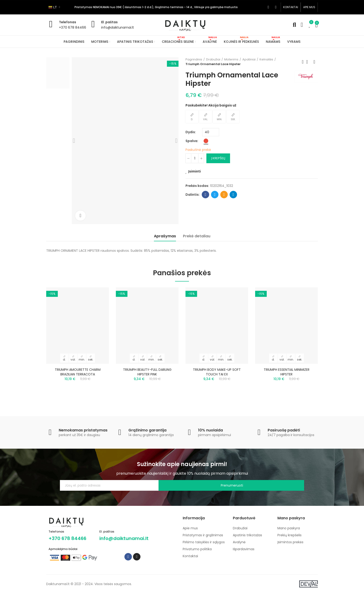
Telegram (233, 195)
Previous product (303, 62)
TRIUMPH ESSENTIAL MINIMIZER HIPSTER (287, 372)
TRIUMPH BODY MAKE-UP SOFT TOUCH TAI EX (217, 372)
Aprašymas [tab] (165, 236)
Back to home (309, 62)
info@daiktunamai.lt (118, 27)
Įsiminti (195, 171)
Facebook (206, 195)
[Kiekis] (195, 158)
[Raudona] (206, 141)
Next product (314, 62)
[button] (291, 7)
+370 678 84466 (73, 27)
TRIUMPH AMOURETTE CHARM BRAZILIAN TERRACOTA (78, 372)
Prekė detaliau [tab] (197, 236)
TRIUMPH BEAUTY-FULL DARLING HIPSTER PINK (147, 372)
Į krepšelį (218, 158)
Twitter (215, 195)
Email (224, 195)
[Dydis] (211, 132)
